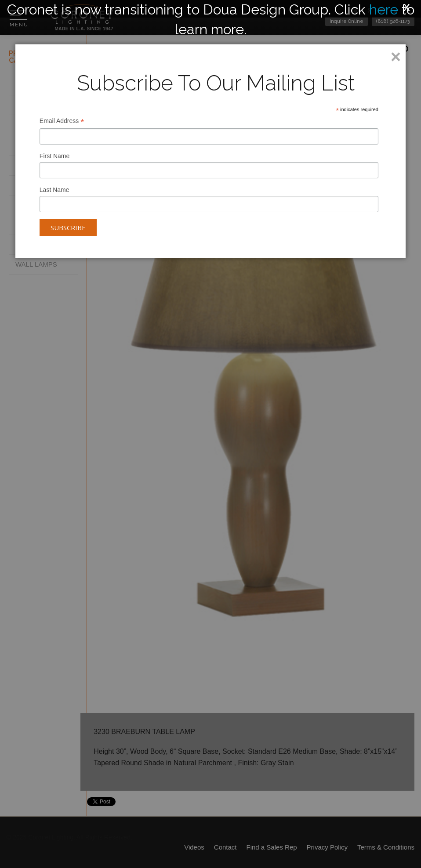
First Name (54, 156)
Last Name (54, 190)
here (384, 9)
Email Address (62, 122)
